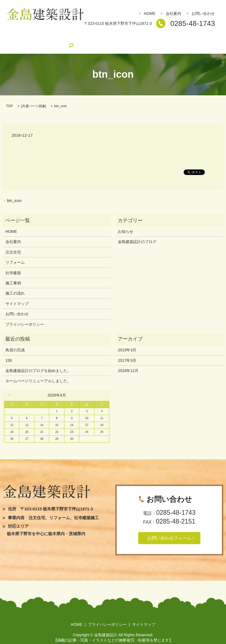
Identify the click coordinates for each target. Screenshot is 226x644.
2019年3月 (127, 341)
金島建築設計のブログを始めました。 (38, 362)
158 (9, 352)
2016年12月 (128, 362)
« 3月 (11, 387)
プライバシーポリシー (25, 316)
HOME (150, 14)
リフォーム (54, 37)
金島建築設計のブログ (170, 37)
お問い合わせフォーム (169, 529)
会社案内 (173, 14)
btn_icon (14, 192)
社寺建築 (80, 37)
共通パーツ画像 (34, 98)
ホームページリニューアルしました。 (38, 373)
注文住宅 (27, 37)
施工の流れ (132, 37)
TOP (9, 98)
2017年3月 (127, 352)
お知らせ (126, 223)
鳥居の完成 (15, 341)
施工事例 (105, 37)
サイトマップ (17, 295)
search (202, 37)
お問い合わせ (203, 14)
